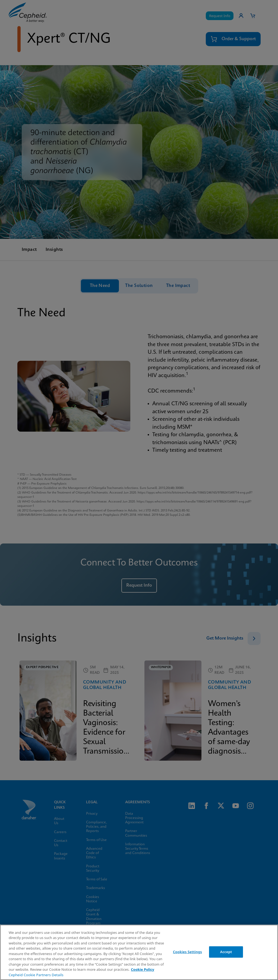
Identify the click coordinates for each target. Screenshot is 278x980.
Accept (226, 952)
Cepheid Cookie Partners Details (36, 975)
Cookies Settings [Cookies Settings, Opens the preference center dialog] (187, 952)
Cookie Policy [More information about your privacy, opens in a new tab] (143, 969)
